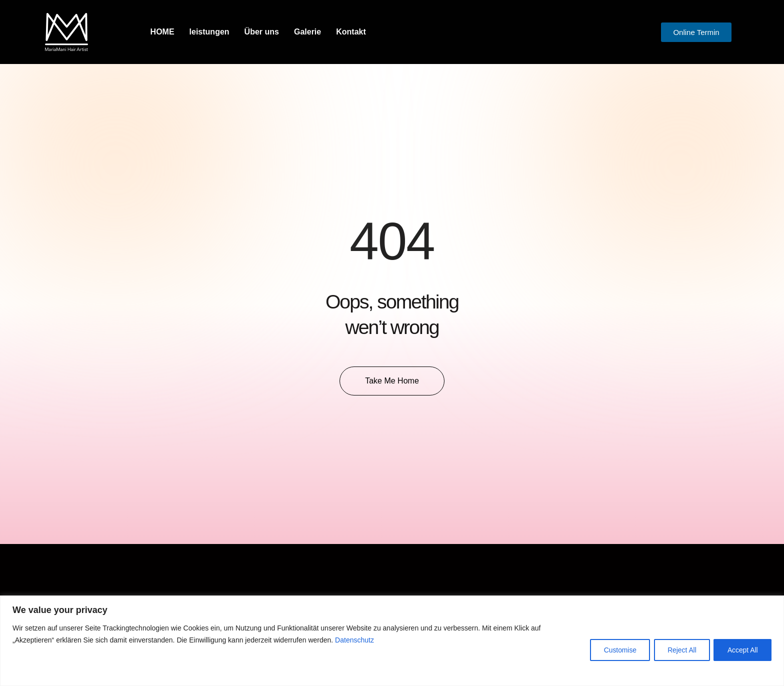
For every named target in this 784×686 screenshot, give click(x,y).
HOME (162, 32)
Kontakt (351, 32)
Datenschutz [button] (354, 640)
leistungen (209, 32)
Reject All (678, 649)
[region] (392, 641)
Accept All (742, 649)
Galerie (307, 32)
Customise (614, 649)
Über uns (262, 32)
